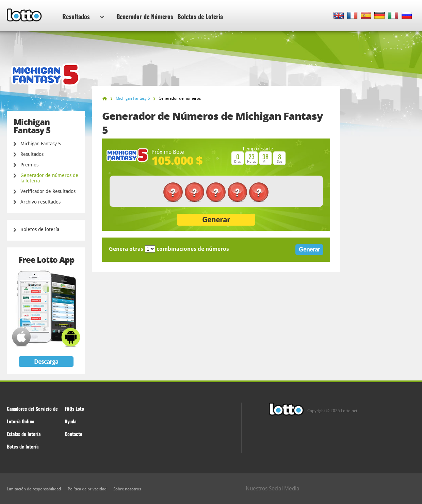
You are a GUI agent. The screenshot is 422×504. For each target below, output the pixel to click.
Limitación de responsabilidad (34, 489)
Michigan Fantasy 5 (41, 144)
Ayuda (70, 421)
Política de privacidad (87, 489)
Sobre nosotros (127, 489)
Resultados (83, 16)
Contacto (74, 434)
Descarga (46, 362)
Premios (29, 165)
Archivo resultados (40, 202)
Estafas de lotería (24, 434)
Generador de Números (145, 16)
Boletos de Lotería (200, 16)
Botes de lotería (23, 446)
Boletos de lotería (40, 229)
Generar (216, 220)
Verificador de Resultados (48, 191)
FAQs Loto (74, 409)
